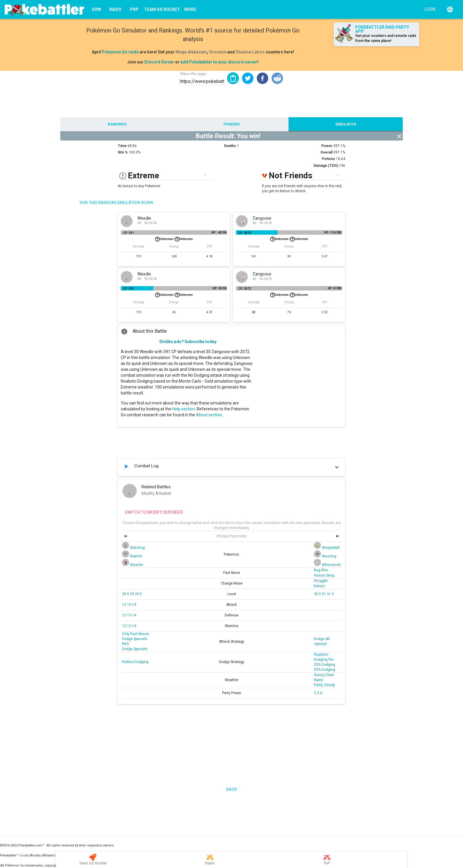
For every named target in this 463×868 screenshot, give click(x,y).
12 (124, 605)
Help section (184, 409)
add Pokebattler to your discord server (219, 62)
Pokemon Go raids (120, 52)
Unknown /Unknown (174, 239)
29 (132, 594)
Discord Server (159, 62)
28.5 (126, 594)
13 (129, 605)
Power (327, 146)
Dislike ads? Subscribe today (188, 342)
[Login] (428, 9)
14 (134, 605)
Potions (328, 159)
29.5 (138, 594)
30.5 (318, 594)
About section (209, 415)
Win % (123, 152)
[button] (248, 78)
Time (122, 146)
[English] (450, 9)
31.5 (330, 594)
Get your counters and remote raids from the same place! (386, 38)
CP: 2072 (245, 233)
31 (324, 594)
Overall (326, 152)
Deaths (230, 146)
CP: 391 (129, 233)
